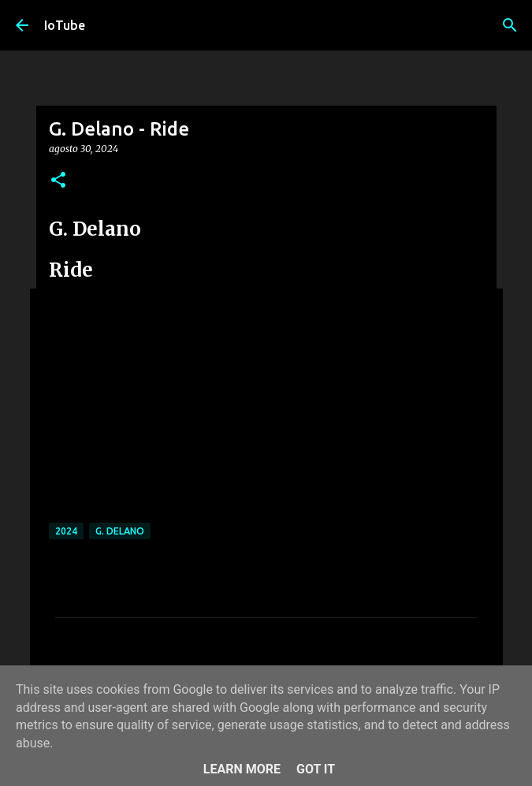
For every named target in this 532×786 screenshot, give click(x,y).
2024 (66, 531)
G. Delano (120, 531)
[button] (58, 181)
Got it (316, 769)
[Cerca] (510, 25)
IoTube (65, 25)
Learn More (242, 769)
